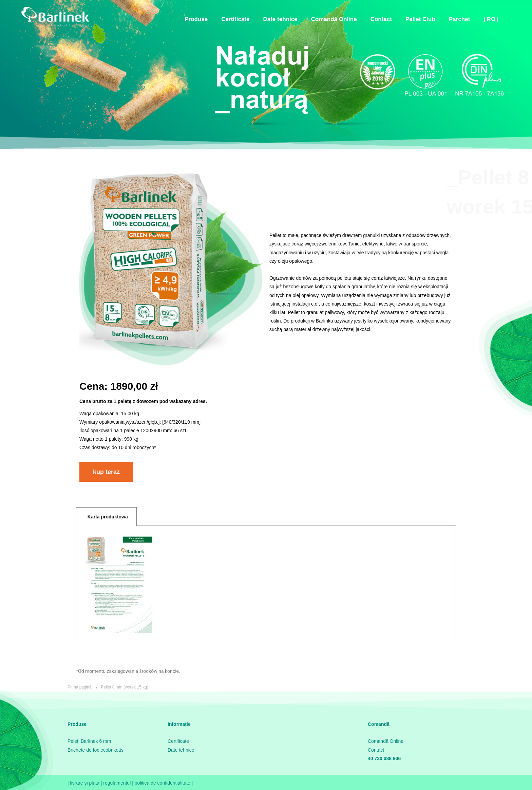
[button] (106, 472)
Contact (376, 750)
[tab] (106, 517)
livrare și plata (85, 783)
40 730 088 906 (384, 758)
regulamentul (117, 783)
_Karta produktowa (106, 517)
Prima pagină (80, 687)
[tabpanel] (266, 585)
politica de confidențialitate (163, 783)
